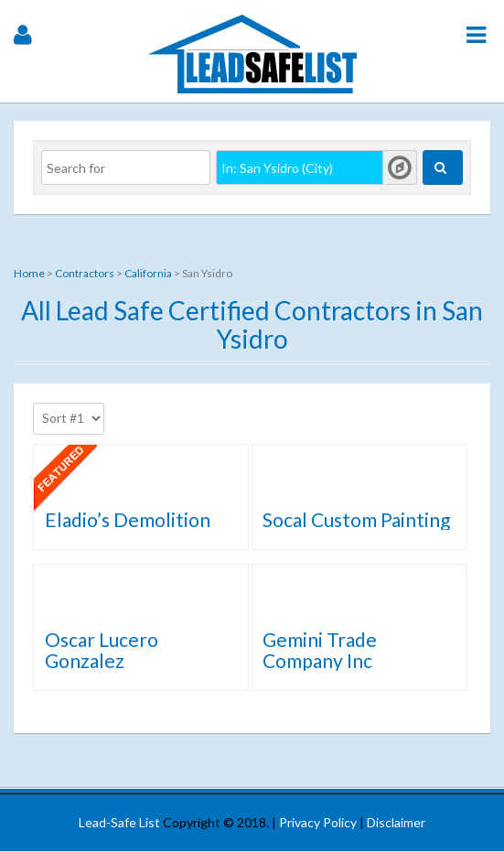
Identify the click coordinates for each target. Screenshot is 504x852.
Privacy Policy (318, 822)
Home (29, 273)
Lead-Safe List (119, 822)
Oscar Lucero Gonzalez (102, 650)
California (148, 273)
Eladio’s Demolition (128, 519)
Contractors (85, 273)
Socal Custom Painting (356, 519)
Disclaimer (396, 822)
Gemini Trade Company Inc (320, 650)
